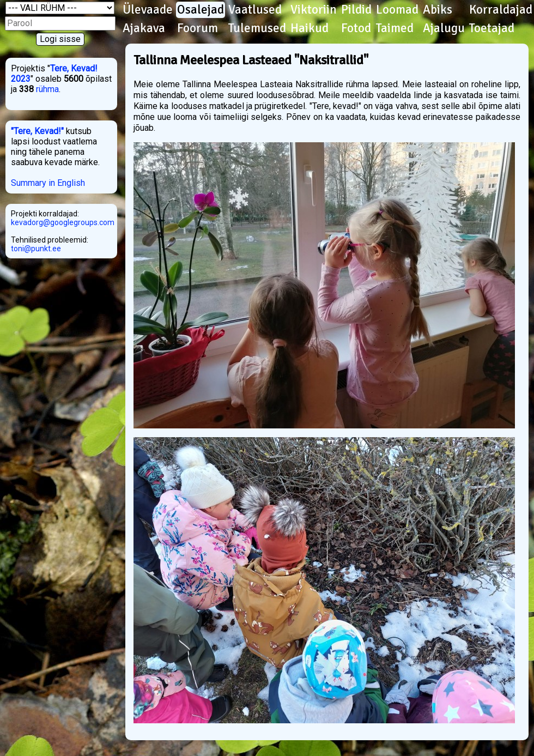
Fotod (356, 28)
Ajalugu (444, 28)
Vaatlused (255, 10)
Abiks (438, 10)
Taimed (395, 28)
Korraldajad (501, 10)
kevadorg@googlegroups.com (63, 222)
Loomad (397, 10)
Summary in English (48, 183)
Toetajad (492, 28)
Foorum (198, 28)
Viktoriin (314, 10)
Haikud (310, 28)
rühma (47, 89)
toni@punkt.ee (36, 249)
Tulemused (257, 28)
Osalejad (201, 10)
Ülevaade (148, 10)
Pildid (356, 10)
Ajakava (144, 28)
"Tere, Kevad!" (37, 131)
